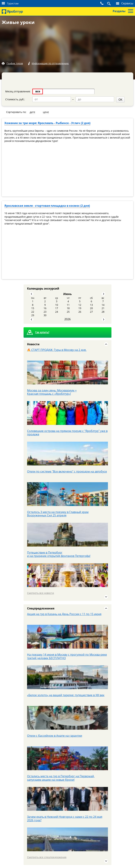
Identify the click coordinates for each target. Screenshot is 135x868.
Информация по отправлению (51, 64)
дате (32, 112)
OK (72, 99)
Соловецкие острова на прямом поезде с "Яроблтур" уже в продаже (67, 432)
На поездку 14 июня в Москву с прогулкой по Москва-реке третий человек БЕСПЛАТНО (67, 656)
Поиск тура (105, 3)
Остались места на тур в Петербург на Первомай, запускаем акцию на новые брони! (61, 777)
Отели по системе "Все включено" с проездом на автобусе (67, 471)
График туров (15, 64)
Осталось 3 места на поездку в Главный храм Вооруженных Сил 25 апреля (58, 513)
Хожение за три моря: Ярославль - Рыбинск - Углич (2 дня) (47, 122)
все (38, 91)
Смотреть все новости (41, 592)
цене (46, 112)
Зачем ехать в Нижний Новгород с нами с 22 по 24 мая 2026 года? (65, 818)
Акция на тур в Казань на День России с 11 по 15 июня (64, 614)
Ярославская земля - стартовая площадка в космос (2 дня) (47, 205)
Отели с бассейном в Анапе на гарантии (55, 735)
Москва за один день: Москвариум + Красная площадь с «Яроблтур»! (52, 391)
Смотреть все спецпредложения (47, 857)
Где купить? (42, 332)
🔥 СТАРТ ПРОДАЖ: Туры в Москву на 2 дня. (57, 349)
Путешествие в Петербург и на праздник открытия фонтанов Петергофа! (59, 554)
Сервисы (127, 3)
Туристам (13, 3)
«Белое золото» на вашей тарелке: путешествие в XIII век (66, 695)
